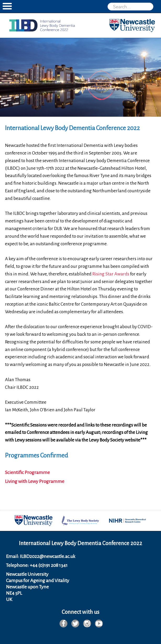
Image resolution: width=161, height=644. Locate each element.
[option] (80, 77)
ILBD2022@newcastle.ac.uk (48, 556)
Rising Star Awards (111, 274)
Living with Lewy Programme (35, 481)
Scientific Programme (27, 472)
